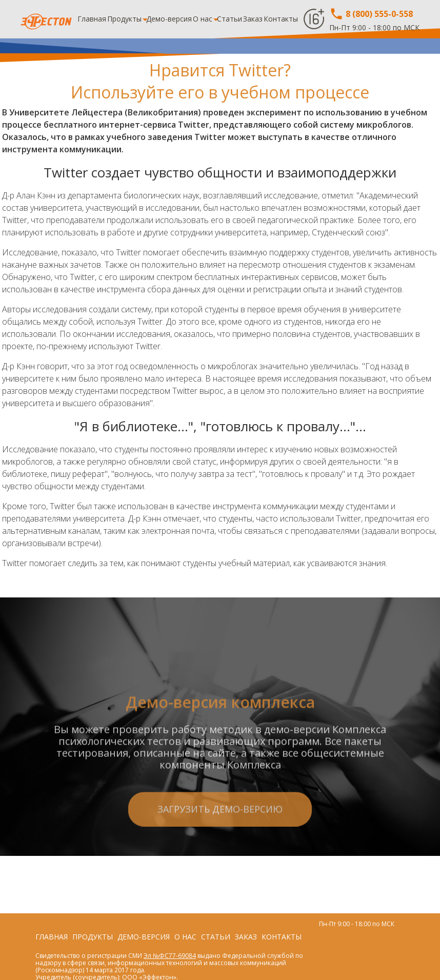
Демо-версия (169, 19)
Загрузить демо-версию (220, 847)
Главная (92, 19)
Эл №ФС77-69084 (170, 956)
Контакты (281, 19)
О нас (203, 19)
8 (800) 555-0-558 (371, 14)
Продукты (124, 19)
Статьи (229, 19)
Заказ (253, 19)
